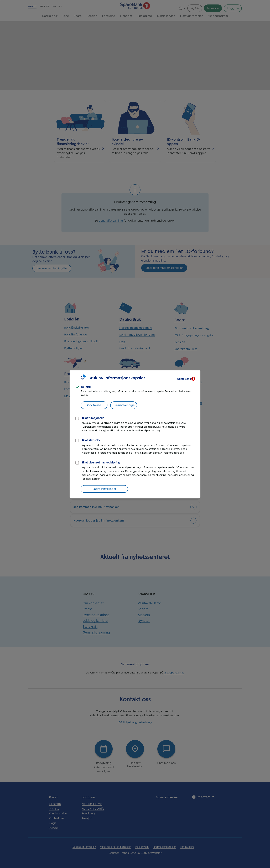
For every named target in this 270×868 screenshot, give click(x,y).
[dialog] (135, 434)
